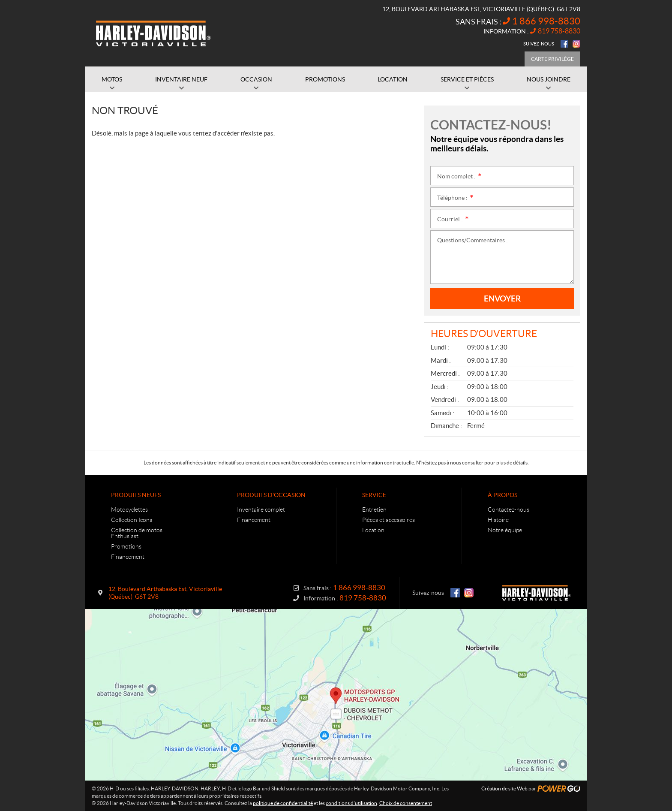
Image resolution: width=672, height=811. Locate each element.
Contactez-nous (508, 510)
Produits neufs (136, 495)
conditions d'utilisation (351, 803)
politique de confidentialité (283, 803)
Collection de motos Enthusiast (137, 533)
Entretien (374, 510)
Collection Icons (132, 520)
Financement (128, 557)
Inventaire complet (261, 510)
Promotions (126, 546)
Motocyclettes (129, 510)
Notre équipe (505, 530)
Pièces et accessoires (388, 520)
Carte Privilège (552, 59)
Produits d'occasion (271, 495)
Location (373, 530)
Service (374, 495)
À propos (502, 495)
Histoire (498, 520)
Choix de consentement (406, 803)
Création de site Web (504, 788)
